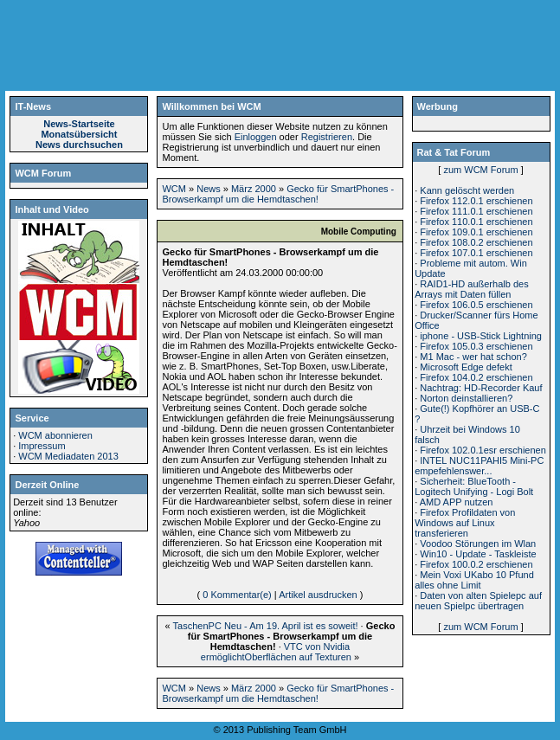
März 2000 (254, 189)
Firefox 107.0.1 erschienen (476, 253)
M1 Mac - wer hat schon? (473, 357)
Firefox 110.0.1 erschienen (476, 222)
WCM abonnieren (55, 435)
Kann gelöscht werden (467, 190)
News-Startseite (79, 124)
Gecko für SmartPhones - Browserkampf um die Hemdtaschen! (278, 194)
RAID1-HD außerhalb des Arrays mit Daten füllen (471, 289)
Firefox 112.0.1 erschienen (476, 201)
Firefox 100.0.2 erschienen (476, 564)
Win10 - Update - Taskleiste (478, 554)
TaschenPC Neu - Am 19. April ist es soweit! (266, 626)
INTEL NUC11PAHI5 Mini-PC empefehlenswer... (479, 466)
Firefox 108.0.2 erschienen (476, 242)
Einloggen (256, 137)
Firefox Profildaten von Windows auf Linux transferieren (465, 523)
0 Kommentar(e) (237, 595)
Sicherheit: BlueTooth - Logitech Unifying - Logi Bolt (474, 486)
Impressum (42, 446)
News (209, 189)
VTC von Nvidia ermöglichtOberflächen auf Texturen (276, 652)
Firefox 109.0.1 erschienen (476, 232)
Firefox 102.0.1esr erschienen (483, 450)
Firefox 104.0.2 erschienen (476, 377)
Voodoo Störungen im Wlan (478, 544)
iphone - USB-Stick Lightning (481, 336)
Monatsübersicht (79, 134)
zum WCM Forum (480, 170)
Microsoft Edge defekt (466, 367)
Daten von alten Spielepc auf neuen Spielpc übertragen (478, 601)
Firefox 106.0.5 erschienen (476, 305)
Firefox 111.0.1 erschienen (476, 211)
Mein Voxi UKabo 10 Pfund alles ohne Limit (474, 580)
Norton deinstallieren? (466, 398)
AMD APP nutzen (457, 502)
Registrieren (327, 137)
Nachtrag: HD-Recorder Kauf (481, 388)
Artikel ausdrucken (318, 595)
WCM (174, 189)
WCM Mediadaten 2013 (68, 456)
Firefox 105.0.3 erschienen (476, 346)
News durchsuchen (79, 145)
